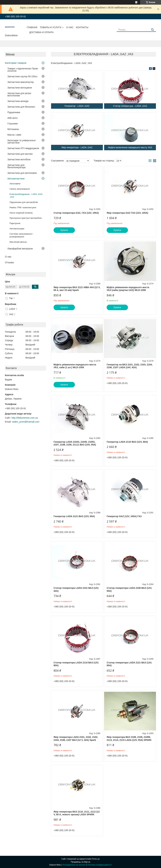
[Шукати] (152, 30)
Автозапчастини (16, 179)
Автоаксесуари (17, 229)
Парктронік (15, 223)
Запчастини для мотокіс (20, 154)
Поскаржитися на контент (74, 865)
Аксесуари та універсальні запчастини (21, 142)
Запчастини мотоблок (19, 159)
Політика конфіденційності (100, 865)
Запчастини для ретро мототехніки (19, 94)
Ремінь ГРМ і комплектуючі (23, 207)
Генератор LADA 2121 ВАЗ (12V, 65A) (74, 516)
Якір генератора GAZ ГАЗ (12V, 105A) (127, 213)
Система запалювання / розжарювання (21, 235)
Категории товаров (16, 63)
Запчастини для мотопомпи (22, 173)
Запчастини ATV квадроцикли (23, 148)
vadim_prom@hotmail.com (26, 422)
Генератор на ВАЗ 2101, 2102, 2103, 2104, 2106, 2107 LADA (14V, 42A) (130, 366)
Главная (32, 27)
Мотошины (13, 129)
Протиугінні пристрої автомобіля (26, 218)
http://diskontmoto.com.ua (25, 418)
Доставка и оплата (41, 32)
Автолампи (15, 184)
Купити (64, 230)
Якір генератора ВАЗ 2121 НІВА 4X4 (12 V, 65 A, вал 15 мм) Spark (77, 289)
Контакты (82, 27)
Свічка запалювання (20, 189)
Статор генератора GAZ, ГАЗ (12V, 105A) (76, 213)
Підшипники (14, 112)
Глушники (13, 124)
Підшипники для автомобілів (24, 202)
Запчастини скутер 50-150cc (22, 76)
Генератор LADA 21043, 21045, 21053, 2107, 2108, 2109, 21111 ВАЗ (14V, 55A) (75, 443)
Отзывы (9, 262)
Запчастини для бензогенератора (16, 166)
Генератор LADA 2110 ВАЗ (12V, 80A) (127, 442)
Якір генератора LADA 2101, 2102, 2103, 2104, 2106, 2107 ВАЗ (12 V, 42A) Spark (76, 739)
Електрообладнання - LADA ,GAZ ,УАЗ (26, 196)
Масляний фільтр (18, 242)
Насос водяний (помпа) (21, 213)
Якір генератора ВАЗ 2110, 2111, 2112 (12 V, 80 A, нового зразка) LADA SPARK (77, 813)
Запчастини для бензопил (21, 107)
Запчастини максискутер (21, 82)
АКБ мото (12, 118)
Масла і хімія (14, 135)
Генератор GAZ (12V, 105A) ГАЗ (124, 516)
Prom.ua (96, 859)
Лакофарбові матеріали (20, 249)
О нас (70, 27)
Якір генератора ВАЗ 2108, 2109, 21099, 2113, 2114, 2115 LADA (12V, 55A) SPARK (129, 739)
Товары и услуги (51, 27)
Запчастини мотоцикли (20, 88)
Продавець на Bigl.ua (80, 862)
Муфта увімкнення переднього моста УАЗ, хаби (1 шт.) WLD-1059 (75, 366)
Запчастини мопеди (18, 101)
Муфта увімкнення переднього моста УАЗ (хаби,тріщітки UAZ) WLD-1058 (128, 289)
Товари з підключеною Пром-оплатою (23, 70)
